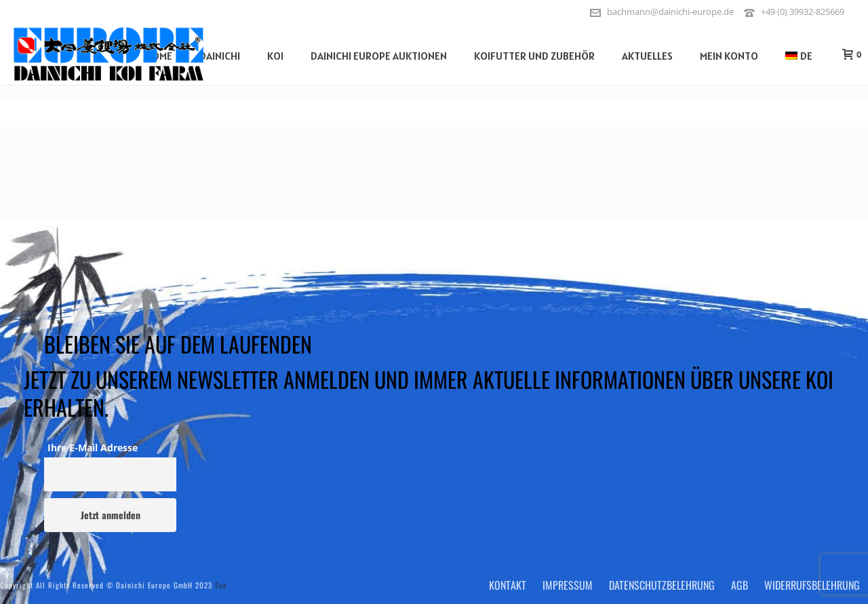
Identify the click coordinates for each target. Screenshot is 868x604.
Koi (275, 56)
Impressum (568, 585)
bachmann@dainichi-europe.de (670, 12)
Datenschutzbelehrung (662, 585)
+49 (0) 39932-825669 (803, 12)
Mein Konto (729, 56)
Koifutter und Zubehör (534, 56)
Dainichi (220, 56)
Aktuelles (647, 56)
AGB (739, 585)
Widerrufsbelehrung (812, 585)
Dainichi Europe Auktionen (379, 56)
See (221, 585)
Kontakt (508, 585)
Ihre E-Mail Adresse (93, 448)
